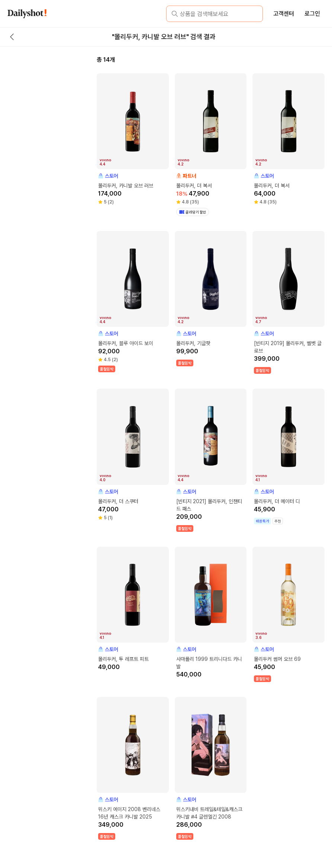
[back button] (12, 37)
